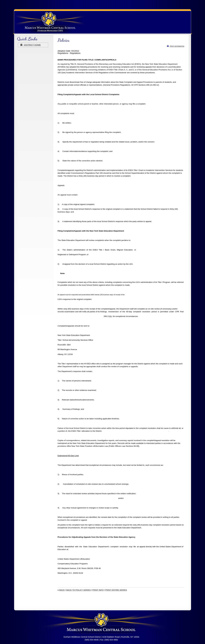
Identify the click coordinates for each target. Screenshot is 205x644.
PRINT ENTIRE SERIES (116, 590)
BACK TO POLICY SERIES (79, 590)
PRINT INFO (98, 590)
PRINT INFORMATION (176, 46)
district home (30, 45)
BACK (62, 590)
